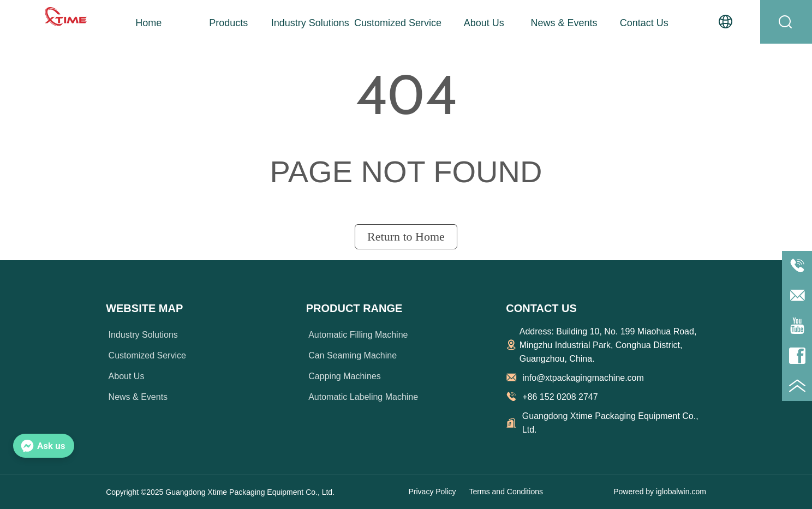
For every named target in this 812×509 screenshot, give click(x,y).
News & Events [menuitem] (564, 23)
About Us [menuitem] (484, 23)
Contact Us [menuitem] (644, 23)
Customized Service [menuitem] (398, 23)
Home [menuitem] (148, 23)
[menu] (396, 23)
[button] (228, 23)
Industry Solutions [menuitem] (310, 23)
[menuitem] (229, 23)
